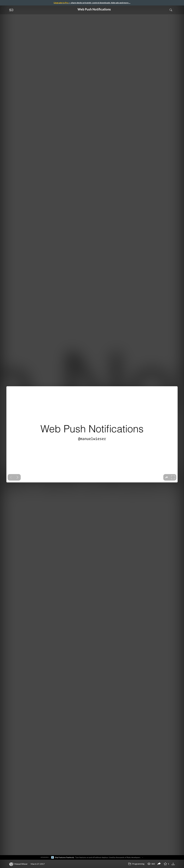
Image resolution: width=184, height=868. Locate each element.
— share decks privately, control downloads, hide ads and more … (92, 3)
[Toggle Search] (171, 10)
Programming (136, 864)
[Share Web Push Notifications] (159, 864)
